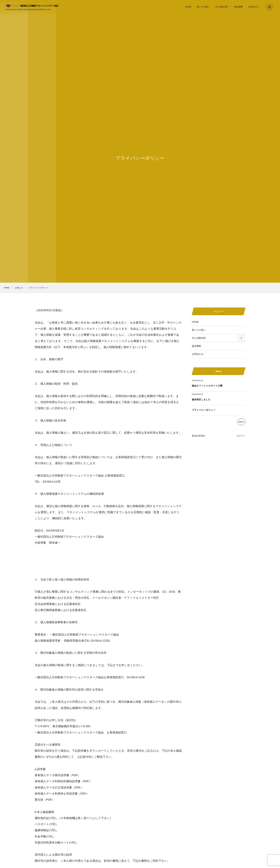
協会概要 (196, 346)
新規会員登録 (198, 436)
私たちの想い (199, 330)
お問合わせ (198, 354)
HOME (195, 322)
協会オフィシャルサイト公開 (207, 386)
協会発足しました (201, 399)
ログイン (241, 436)
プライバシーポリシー (204, 410)
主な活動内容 (199, 338)
